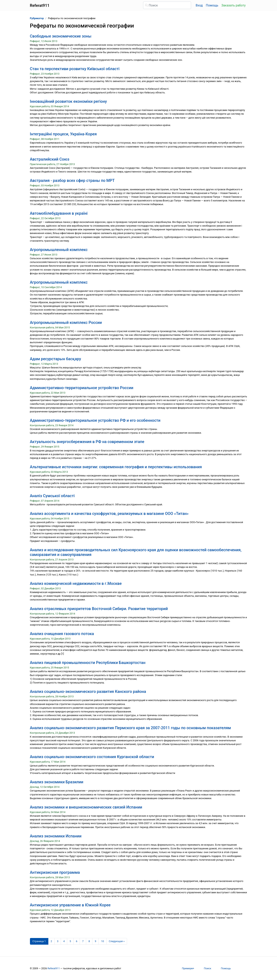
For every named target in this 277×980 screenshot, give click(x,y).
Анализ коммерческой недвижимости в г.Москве (76, 583)
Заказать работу (233, 5)
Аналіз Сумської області (52, 496)
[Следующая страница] (117, 941)
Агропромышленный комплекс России (66, 322)
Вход (199, 5)
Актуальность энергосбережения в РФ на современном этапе (87, 442)
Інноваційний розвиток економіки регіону (68, 101)
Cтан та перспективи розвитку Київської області (75, 69)
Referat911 (54, 968)
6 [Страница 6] (77, 941)
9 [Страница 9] (95, 941)
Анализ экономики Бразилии (57, 782)
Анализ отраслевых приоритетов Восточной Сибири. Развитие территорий (99, 609)
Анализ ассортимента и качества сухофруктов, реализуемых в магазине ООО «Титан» (109, 514)
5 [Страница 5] (70, 941)
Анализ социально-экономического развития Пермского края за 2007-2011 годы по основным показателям (130, 728)
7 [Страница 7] (83, 941)
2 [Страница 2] (51, 941)
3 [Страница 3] (58, 941)
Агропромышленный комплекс (59, 250)
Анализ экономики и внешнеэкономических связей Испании (86, 807)
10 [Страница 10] (102, 941)
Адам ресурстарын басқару (55, 359)
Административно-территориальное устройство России (82, 388)
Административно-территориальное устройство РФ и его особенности (95, 420)
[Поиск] (167, 5)
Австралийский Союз (50, 159)
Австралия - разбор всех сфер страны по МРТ (72, 180)
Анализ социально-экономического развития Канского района (88, 691)
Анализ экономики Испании (56, 836)
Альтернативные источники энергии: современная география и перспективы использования (116, 467)
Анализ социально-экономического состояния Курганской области (92, 757)
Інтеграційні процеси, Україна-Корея (63, 134)
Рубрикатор (37, 18)
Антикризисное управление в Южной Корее (70, 905)
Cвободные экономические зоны (61, 36)
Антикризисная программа (55, 872)
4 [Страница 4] (64, 941)
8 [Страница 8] (89, 941)
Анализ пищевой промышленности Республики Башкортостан (88, 663)
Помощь (212, 5)
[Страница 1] (39, 941)
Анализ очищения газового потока (62, 634)
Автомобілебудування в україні (59, 213)
